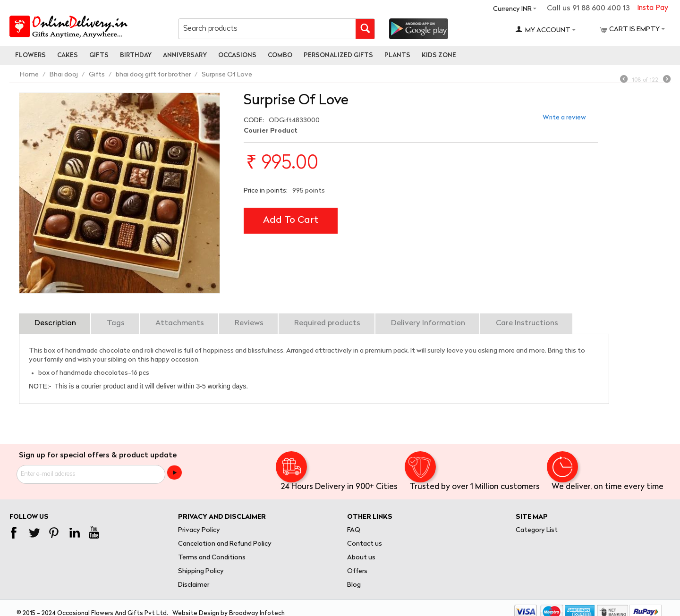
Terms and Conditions (212, 558)
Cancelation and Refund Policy (225, 544)
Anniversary (185, 55)
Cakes (68, 55)
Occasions (237, 55)
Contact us (365, 544)
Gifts (99, 55)
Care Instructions (527, 323)
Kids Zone (439, 55)
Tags (116, 323)
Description (55, 323)
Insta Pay (653, 8)
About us (361, 558)
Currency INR (512, 9)
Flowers (30, 55)
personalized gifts (338, 55)
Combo (280, 55)
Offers (357, 571)
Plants (397, 55)
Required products (327, 323)
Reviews (249, 323)
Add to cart (291, 220)
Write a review (564, 118)
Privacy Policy (199, 530)
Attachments (180, 323)
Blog (354, 585)
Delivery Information (428, 323)
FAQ (354, 530)
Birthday (136, 55)
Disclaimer (194, 585)
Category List (537, 530)
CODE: (254, 121)
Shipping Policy (201, 571)
